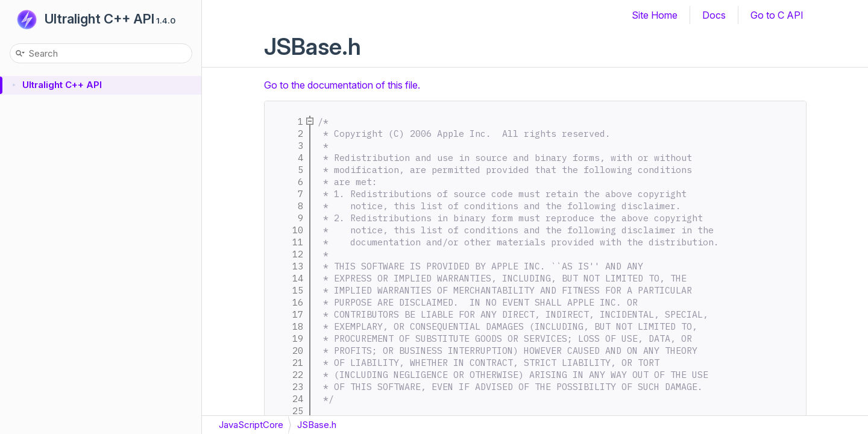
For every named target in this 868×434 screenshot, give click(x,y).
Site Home (655, 15)
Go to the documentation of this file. (342, 85)
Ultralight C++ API (99, 19)
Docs (714, 15)
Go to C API (777, 15)
